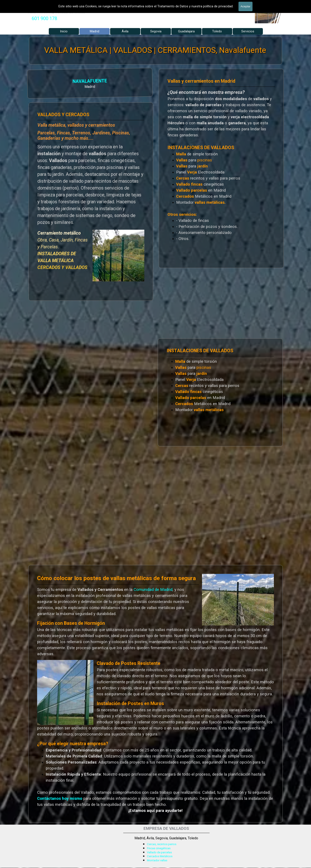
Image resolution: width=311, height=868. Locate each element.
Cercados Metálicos (160, 856)
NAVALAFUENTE (48, 81)
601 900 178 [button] (44, 18)
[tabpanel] (44, 19)
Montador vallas (157, 860)
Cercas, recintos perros (162, 844)
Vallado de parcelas (159, 852)
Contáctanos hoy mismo (60, 799)
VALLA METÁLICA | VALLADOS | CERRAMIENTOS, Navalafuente (155, 50)
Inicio (64, 31)
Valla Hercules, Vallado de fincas (56, 11)
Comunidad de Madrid (153, 590)
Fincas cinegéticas (159, 848)
